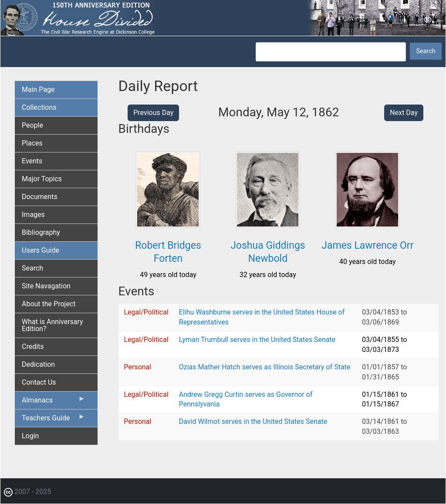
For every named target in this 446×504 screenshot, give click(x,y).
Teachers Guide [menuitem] (54, 420)
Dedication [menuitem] (38, 364)
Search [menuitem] (32, 268)
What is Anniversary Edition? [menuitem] (52, 325)
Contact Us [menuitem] (39, 382)
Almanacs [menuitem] (54, 402)
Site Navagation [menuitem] (46, 286)
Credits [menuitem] (33, 347)
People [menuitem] (32, 125)
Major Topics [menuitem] (42, 179)
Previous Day (153, 113)
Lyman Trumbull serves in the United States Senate (257, 340)
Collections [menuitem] (39, 107)
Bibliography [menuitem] (41, 232)
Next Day (404, 113)
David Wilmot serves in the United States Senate (253, 421)
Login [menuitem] (30, 436)
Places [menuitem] (32, 143)
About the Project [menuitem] (49, 304)
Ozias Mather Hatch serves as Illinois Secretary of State (265, 367)
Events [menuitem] (32, 161)
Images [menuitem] (33, 215)
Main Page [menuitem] (38, 90)
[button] (168, 225)
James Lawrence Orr (367, 245)
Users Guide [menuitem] (41, 250)
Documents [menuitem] (40, 197)
